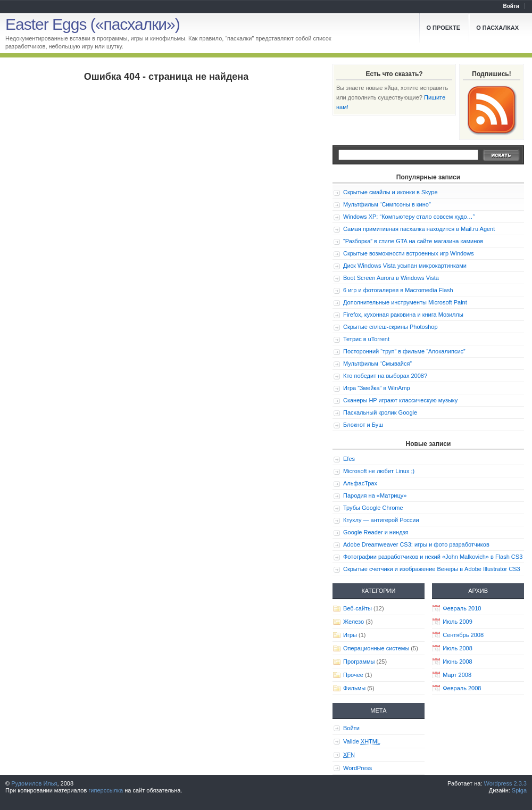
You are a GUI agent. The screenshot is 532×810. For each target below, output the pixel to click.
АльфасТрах (360, 483)
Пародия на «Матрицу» (375, 495)
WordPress (358, 768)
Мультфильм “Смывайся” (377, 363)
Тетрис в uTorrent (366, 339)
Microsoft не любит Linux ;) (379, 471)
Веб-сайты (358, 608)
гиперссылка (106, 790)
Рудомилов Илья (34, 783)
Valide (362, 741)
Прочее (353, 675)
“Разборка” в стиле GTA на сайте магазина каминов (413, 241)
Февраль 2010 (462, 608)
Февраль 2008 (462, 688)
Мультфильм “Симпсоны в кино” (387, 204)
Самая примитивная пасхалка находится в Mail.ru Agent (419, 229)
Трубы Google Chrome (373, 508)
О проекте (444, 28)
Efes (349, 459)
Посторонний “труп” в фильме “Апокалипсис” (404, 351)
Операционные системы (376, 648)
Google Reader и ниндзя (376, 532)
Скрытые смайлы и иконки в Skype (390, 192)
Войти (511, 6)
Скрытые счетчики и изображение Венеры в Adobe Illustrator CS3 (432, 569)
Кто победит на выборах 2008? (385, 376)
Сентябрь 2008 (463, 635)
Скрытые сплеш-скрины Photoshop (390, 327)
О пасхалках (497, 28)
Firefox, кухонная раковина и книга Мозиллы (403, 315)
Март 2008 (457, 675)
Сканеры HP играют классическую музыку (400, 400)
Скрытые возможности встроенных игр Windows (409, 253)
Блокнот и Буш (363, 425)
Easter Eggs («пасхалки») (93, 24)
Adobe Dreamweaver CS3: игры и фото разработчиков (416, 544)
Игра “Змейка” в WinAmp (377, 388)
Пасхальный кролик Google (380, 412)
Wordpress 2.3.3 (505, 783)
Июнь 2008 (458, 662)
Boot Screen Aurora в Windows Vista (391, 278)
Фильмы (354, 688)
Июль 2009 (458, 622)
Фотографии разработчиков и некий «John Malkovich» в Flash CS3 (433, 557)
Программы (359, 662)
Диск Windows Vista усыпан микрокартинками (405, 266)
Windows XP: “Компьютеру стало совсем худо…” (409, 217)
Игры (350, 635)
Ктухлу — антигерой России (381, 520)
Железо (354, 622)
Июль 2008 (458, 648)
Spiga (519, 790)
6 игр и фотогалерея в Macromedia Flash (398, 290)
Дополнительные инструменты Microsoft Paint (405, 302)
